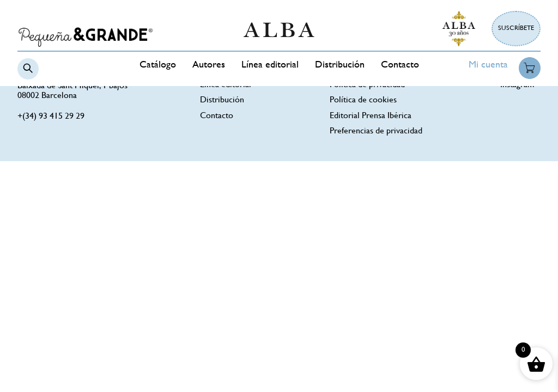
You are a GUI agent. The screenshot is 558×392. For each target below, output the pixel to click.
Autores (209, 65)
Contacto (400, 65)
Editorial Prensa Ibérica (371, 116)
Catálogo (158, 65)
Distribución (340, 65)
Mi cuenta (488, 65)
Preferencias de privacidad (376, 131)
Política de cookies (363, 100)
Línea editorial (270, 65)
